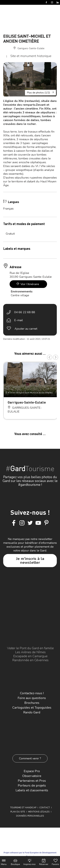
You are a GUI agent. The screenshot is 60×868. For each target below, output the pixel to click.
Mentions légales (39, 812)
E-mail (19, 320)
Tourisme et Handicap (23, 808)
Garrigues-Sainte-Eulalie (27, 402)
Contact (45, 808)
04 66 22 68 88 (25, 312)
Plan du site (18, 812)
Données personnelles (30, 816)
